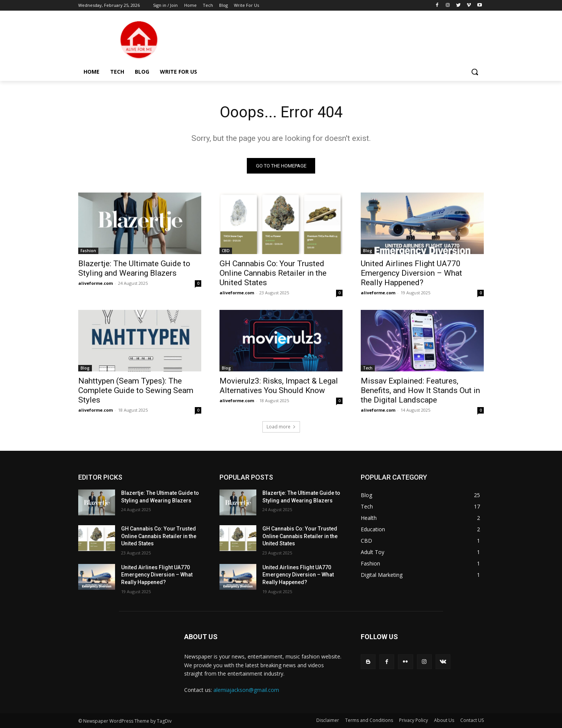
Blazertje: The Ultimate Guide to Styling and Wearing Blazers (134, 268)
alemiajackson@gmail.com (246, 690)
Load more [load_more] (281, 427)
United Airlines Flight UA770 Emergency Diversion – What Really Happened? (411, 273)
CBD (226, 251)
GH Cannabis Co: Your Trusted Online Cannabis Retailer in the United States (273, 273)
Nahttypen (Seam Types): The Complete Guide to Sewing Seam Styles (136, 390)
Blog (368, 251)
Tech (368, 368)
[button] (475, 72)
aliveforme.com (96, 283)
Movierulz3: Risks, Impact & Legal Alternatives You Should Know (279, 386)
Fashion (88, 251)
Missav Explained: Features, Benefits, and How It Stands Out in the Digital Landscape (420, 390)
